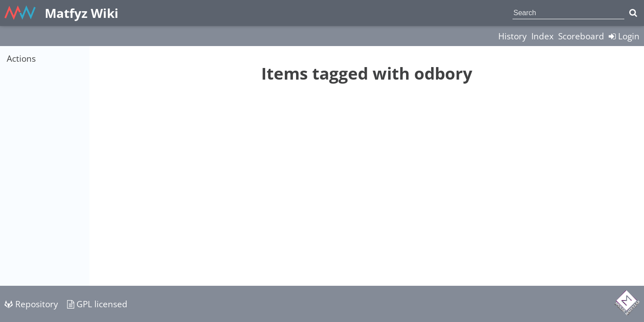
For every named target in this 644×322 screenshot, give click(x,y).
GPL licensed (97, 304)
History (513, 36)
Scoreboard (581, 36)
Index (542, 36)
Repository (31, 304)
